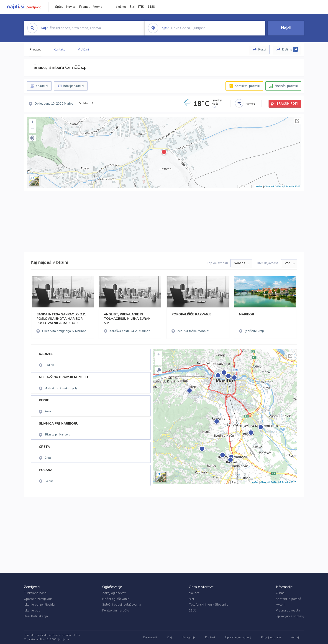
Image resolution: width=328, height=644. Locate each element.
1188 (151, 7)
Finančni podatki (286, 86)
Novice (71, 7)
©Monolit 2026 (273, 186)
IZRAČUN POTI (287, 104)
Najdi (286, 28)
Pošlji (262, 49)
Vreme (98, 7)
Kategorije (189, 637)
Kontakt (210, 637)
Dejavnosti (150, 637)
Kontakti (59, 49)
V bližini (83, 49)
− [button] (32, 129)
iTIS (141, 7)
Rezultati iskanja (36, 616)
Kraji (170, 637)
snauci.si (42, 86)
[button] (32, 138)
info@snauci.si (74, 86)
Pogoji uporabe (271, 637)
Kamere (250, 104)
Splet (59, 7)
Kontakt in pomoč (288, 599)
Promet (84, 7)
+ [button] (32, 123)
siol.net (121, 7)
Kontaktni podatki (247, 86)
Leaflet (259, 186)
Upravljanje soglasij (290, 616)
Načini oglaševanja (116, 599)
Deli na (290, 49)
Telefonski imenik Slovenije (209, 605)
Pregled (35, 49)
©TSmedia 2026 (291, 186)
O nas (280, 593)
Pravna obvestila (288, 610)
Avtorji (281, 605)
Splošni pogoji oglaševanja (122, 605)
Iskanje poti (32, 610)
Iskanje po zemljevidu (39, 605)
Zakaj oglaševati (114, 593)
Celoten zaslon (297, 121)
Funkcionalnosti (35, 593)
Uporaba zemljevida (38, 599)
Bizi (132, 7)
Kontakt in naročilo (116, 610)
